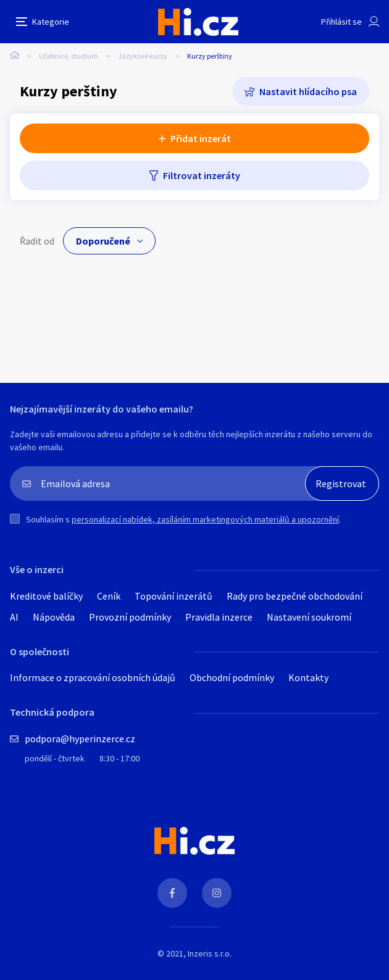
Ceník (109, 596)
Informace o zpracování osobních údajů (93, 677)
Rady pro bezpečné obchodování (295, 596)
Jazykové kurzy (143, 56)
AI (14, 617)
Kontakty (308, 677)
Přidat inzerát (201, 138)
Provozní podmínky (130, 617)
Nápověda (54, 617)
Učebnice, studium (69, 56)
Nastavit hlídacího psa (308, 91)
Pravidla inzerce (219, 617)
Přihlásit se (341, 22)
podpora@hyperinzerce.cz (80, 739)
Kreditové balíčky (46, 596)
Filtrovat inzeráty (202, 175)
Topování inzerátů (174, 596)
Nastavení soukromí (309, 617)
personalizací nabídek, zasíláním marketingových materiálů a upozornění (205, 519)
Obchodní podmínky (232, 677)
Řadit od (37, 241)
